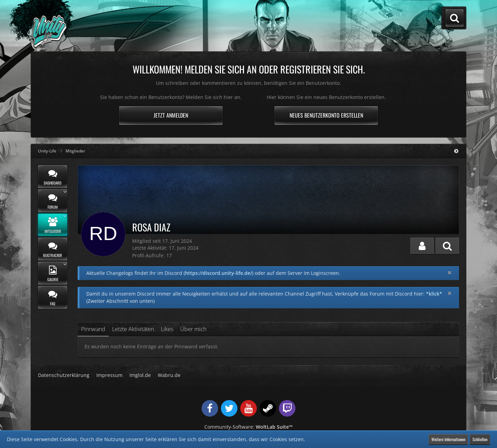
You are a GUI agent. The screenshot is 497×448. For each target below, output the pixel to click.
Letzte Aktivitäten (133, 329)
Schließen (480, 439)
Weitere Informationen (448, 439)
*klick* (434, 294)
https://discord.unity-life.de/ (218, 273)
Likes (167, 329)
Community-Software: (248, 427)
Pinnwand (93, 329)
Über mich (193, 329)
